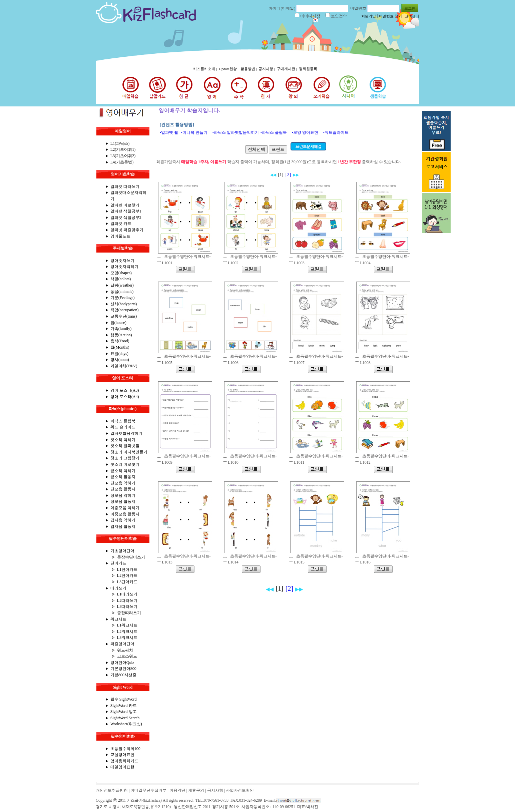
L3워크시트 (127, 638)
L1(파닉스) (120, 143)
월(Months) (120, 347)
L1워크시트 (127, 625)
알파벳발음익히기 (126, 433)
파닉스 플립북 (123, 421)
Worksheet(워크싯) (126, 724)
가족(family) (121, 329)
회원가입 (369, 16)
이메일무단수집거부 (148, 790)
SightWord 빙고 (124, 712)
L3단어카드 (127, 582)
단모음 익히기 (123, 483)
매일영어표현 (122, 767)
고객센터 (412, 16)
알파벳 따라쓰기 (125, 186)
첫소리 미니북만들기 (129, 452)
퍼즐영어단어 (122, 644)
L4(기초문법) (122, 162)
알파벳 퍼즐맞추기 (127, 230)
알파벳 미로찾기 (125, 205)
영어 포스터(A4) (125, 397)
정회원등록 (308, 69)
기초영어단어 (122, 551)
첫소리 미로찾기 (125, 464)
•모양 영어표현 (305, 132)
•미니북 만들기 (194, 132)
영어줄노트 (120, 236)
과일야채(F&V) (124, 366)
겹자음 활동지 (123, 526)
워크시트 (118, 619)
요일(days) (119, 354)
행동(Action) (121, 335)
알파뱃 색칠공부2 (126, 218)
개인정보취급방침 (112, 790)
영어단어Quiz (122, 663)
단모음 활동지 (123, 489)
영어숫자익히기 (124, 267)
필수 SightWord (124, 699)
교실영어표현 (122, 755)
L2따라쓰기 (127, 600)
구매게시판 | (287, 69)
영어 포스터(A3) (125, 390)
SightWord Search (125, 718)
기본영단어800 (123, 669)
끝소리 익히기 (123, 471)
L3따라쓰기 (127, 606)
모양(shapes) (121, 273)
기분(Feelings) (123, 298)
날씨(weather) (122, 285)
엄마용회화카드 (124, 761)
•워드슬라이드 (336, 132)
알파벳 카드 (121, 224)
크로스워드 (127, 656)
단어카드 (118, 563)
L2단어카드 (127, 575)
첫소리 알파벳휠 (125, 446)
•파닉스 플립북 (274, 132)
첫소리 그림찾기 (125, 458)
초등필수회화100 (125, 749)
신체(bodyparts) (124, 304)
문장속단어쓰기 (131, 557)
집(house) (118, 323)
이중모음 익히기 (125, 508)
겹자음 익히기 (123, 520)
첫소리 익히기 (123, 440)
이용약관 (177, 790)
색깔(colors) (121, 279)
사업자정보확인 (240, 790)
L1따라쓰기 (127, 594)
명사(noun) (120, 360)
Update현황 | (229, 69)
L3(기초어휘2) (123, 156)
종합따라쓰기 (129, 613)
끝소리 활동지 (123, 477)
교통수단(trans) (124, 316)
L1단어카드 (127, 569)
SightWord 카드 (124, 706)
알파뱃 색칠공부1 (126, 211)
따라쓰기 (118, 588)
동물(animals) (122, 292)
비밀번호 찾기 (390, 16)
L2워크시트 (127, 632)
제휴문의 (196, 790)
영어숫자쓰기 (122, 261)
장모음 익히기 (123, 495)
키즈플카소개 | (205, 69)
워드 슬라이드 (123, 427)
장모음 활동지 (123, 501)
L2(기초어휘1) (123, 149)
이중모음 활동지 (125, 514)
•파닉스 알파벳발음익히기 (236, 132)
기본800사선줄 (123, 675)
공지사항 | (267, 69)
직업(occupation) (125, 310)
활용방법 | (249, 69)
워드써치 (125, 650)
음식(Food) (120, 341)
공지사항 (215, 790)
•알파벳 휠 (169, 132)
